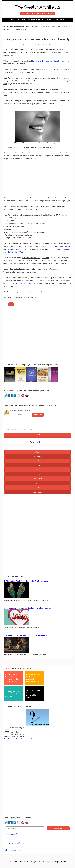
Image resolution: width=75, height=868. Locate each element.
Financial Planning (35, 20)
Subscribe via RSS (12, 834)
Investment (38, 456)
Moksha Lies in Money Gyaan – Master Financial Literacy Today (12, 678)
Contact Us (60, 20)
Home (13, 20)
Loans (37, 483)
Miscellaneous (38, 492)
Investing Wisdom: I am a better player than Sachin (13, 694)
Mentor (22, 20)
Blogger (42, 442)
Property (38, 465)
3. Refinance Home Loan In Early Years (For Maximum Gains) (28, 635)
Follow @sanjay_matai (13, 850)
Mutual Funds (38, 461)
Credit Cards (38, 479)
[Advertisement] (37, 178)
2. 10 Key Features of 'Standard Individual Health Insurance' (28, 608)
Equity (38, 470)
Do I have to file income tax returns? (45, 61)
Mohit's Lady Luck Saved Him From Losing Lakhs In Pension (33, 694)
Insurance (37, 474)
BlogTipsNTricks (61, 861)
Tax (11, 304)
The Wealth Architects (37, 7)
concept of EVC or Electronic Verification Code (21, 283)
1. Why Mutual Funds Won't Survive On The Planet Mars (26, 581)
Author (49, 20)
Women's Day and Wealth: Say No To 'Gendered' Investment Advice (33, 678)
